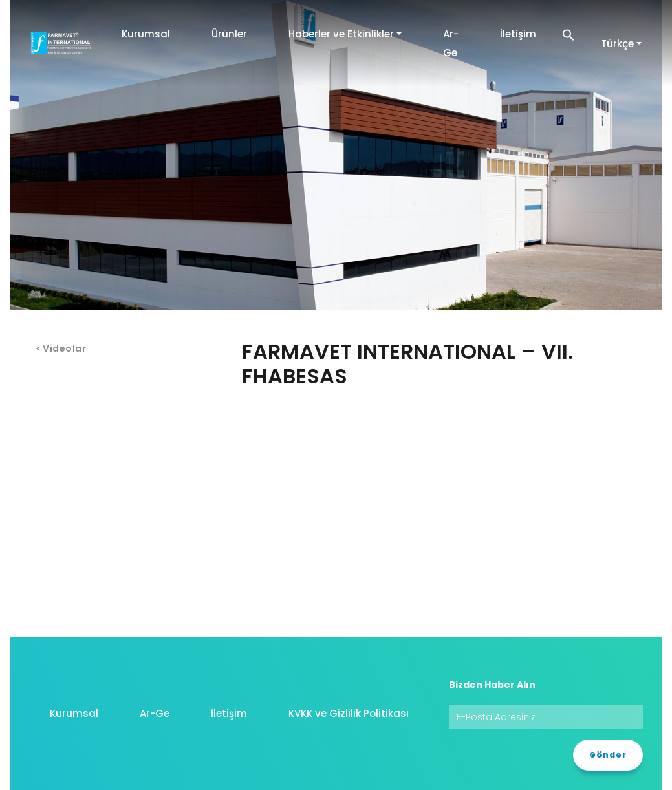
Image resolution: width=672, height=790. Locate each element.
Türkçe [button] (617, 44)
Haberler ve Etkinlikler (341, 34)
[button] (569, 34)
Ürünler (229, 34)
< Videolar (61, 348)
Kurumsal (146, 34)
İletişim (518, 34)
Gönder (608, 755)
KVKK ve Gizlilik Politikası (349, 713)
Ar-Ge (451, 43)
